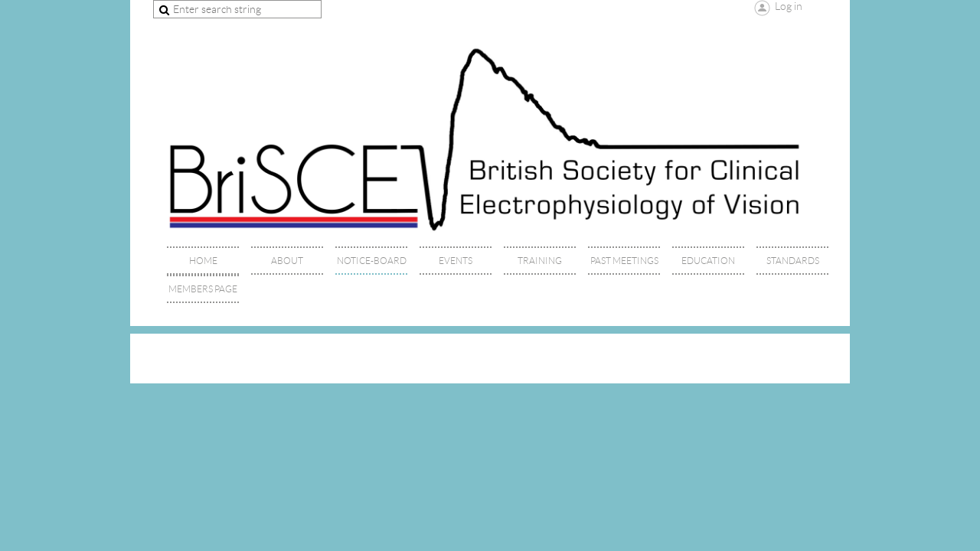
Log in (789, 6)
